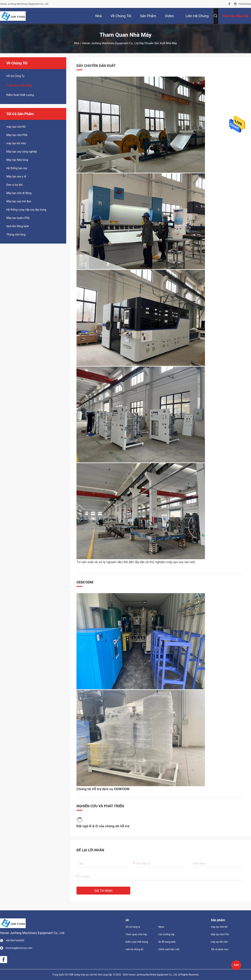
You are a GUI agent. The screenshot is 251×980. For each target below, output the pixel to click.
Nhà (77, 43)
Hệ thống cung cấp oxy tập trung (26, 210)
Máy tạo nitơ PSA (17, 135)
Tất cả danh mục (220, 949)
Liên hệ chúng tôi (134, 949)
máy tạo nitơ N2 (16, 127)
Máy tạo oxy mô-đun (19, 201)
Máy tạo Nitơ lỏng (17, 160)
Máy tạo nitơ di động (19, 193)
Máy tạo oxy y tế (16, 176)
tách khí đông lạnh (18, 226)
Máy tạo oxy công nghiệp (22, 152)
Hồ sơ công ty (133, 927)
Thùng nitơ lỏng (16, 234)
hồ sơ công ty (15, 76)
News (161, 927)
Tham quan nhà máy (19, 85)
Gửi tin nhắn (103, 891)
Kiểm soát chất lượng (20, 95)
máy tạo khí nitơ (16, 143)
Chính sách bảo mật (169, 949)
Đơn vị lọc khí (15, 185)
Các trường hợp (166, 934)
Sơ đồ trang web (167, 942)
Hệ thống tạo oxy (17, 168)
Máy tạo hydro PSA (18, 218)
